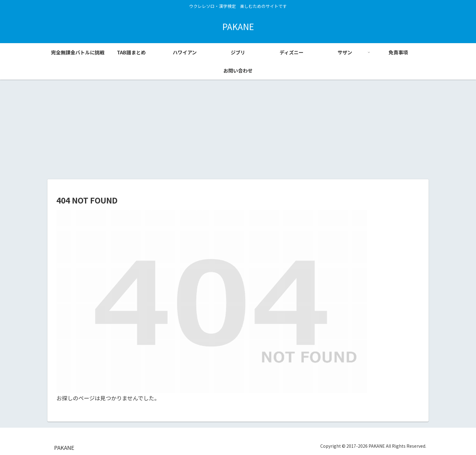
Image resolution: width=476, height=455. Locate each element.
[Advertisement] (238, 129)
